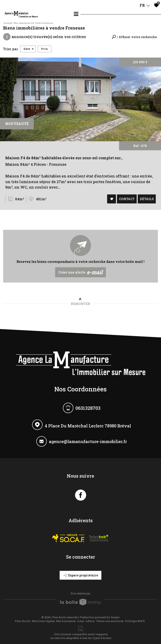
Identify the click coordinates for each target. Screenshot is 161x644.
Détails (146, 199)
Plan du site (23, 621)
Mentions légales (43, 621)
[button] (134, 37)
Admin (90, 621)
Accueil (8, 23)
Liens (81, 621)
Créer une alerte (81, 272)
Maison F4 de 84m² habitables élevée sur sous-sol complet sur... (64, 159)
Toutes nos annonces (110, 621)
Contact (126, 199)
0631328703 (88, 408)
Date (29, 49)
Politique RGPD (135, 621)
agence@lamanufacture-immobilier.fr (88, 442)
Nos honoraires (66, 621)
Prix (45, 49)
